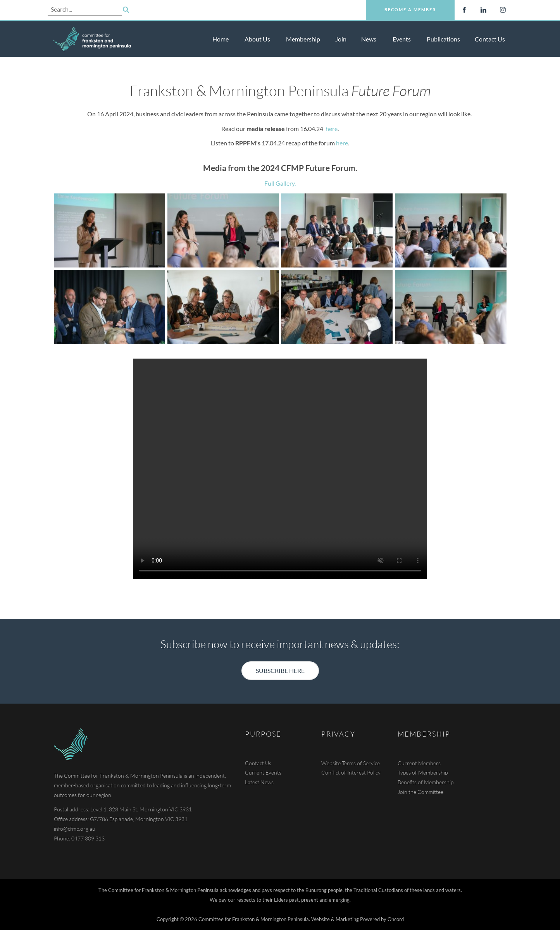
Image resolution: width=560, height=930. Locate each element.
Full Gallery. (280, 183)
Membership (303, 39)
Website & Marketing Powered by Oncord (358, 919)
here (332, 129)
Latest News (259, 782)
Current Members (419, 763)
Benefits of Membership (426, 782)
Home (221, 39)
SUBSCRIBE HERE (280, 666)
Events (402, 39)
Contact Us (490, 39)
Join (341, 39)
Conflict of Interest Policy (351, 772)
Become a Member (392, 4)
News (369, 39)
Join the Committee (420, 792)
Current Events (263, 772)
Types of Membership (423, 772)
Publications (443, 39)
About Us (257, 39)
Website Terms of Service (351, 763)
